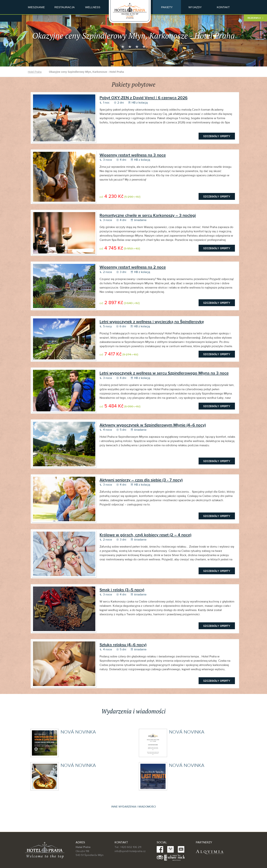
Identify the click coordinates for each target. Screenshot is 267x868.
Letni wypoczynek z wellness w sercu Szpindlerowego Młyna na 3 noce (164, 373)
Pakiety (167, 7)
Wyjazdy (195, 7)
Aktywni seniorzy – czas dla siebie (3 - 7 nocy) (141, 480)
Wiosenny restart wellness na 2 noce (133, 267)
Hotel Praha (35, 72)
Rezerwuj (255, 18)
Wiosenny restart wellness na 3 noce (133, 155)
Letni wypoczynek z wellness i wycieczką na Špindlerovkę (152, 322)
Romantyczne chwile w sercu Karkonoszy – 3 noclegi (148, 215)
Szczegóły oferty (217, 136)
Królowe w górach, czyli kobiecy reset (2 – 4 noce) (145, 535)
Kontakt (223, 7)
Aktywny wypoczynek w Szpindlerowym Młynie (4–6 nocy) (153, 425)
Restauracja (65, 7)
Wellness (93, 7)
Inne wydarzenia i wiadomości (134, 807)
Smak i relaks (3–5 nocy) (122, 590)
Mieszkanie (36, 7)
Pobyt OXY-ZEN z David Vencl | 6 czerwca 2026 (144, 98)
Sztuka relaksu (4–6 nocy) (123, 645)
